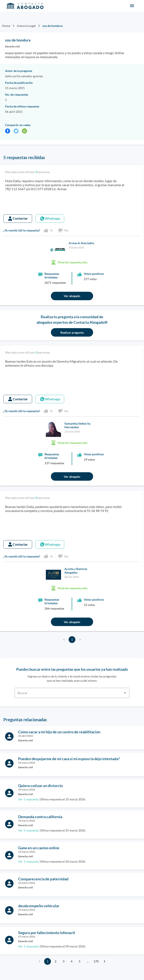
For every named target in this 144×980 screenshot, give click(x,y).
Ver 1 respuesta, (29, 799)
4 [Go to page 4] (72, 961)
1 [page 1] (72, 640)
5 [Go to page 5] (80, 961)
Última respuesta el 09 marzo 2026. (52, 946)
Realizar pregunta (72, 332)
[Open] (125, 693)
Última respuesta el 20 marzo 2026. (52, 861)
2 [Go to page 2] (56, 961)
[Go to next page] (105, 961)
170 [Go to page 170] (96, 961)
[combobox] (72, 690)
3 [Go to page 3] (64, 961)
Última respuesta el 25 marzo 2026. (52, 799)
